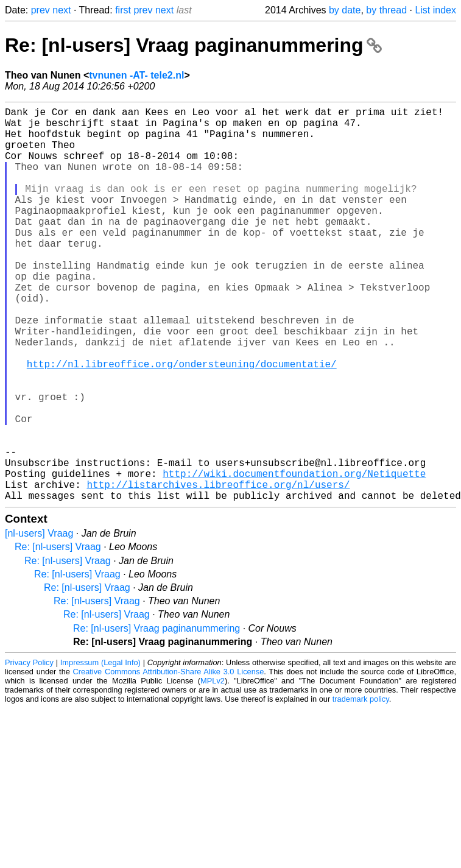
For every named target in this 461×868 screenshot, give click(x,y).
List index (435, 10)
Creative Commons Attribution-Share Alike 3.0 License (169, 759)
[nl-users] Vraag (39, 621)
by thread (386, 10)
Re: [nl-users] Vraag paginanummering (193, 45)
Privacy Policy (29, 750)
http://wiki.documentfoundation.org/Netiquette (294, 556)
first (123, 10)
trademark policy (361, 787)
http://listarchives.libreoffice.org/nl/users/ (218, 570)
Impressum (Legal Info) (100, 750)
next (62, 10)
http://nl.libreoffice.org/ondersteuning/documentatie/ (182, 422)
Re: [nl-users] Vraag (58, 634)
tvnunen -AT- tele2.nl (136, 75)
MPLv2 (213, 768)
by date (345, 10)
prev (40, 10)
